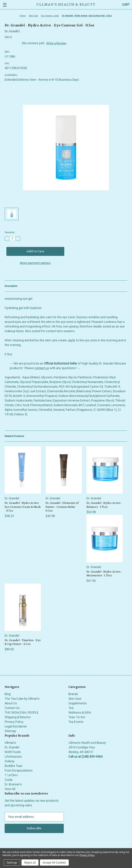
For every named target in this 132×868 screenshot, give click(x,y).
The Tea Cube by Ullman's (22, 699)
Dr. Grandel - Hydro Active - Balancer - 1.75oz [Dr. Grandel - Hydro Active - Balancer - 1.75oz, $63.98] (104, 505)
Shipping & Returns (18, 717)
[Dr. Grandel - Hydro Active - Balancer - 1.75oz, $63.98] (105, 470)
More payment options (35, 263)
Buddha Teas (13, 766)
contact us (42, 368)
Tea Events (76, 722)
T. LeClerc (11, 775)
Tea (71, 708)
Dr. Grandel (12, 747)
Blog (8, 694)
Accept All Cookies (54, 863)
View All (10, 789)
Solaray (10, 761)
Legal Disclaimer (16, 726)
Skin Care (75, 699)
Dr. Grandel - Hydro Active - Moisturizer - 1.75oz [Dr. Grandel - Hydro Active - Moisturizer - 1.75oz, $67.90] (104, 574)
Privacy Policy (14, 722)
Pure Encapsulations (19, 770)
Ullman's (10, 743)
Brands (73, 694)
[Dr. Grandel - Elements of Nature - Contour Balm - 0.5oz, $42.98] (64, 470)
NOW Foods (13, 752)
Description (11, 286)
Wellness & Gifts (80, 712)
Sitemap (10, 731)
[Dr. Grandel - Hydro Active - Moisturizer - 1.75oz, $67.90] (105, 538)
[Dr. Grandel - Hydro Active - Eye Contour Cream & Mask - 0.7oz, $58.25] (23, 470)
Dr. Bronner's (13, 784)
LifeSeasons (13, 757)
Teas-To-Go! (77, 717)
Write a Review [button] (56, 43)
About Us (11, 703)
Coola (9, 780)
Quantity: (10, 232)
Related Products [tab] (14, 436)
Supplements (78, 703)
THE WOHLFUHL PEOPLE (22, 712)
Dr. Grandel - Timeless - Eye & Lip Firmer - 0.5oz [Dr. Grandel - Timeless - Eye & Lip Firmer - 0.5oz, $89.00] (23, 642)
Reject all (30, 863)
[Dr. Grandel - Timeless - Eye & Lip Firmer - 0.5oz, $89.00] (23, 607)
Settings (12, 863)
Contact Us (12, 708)
